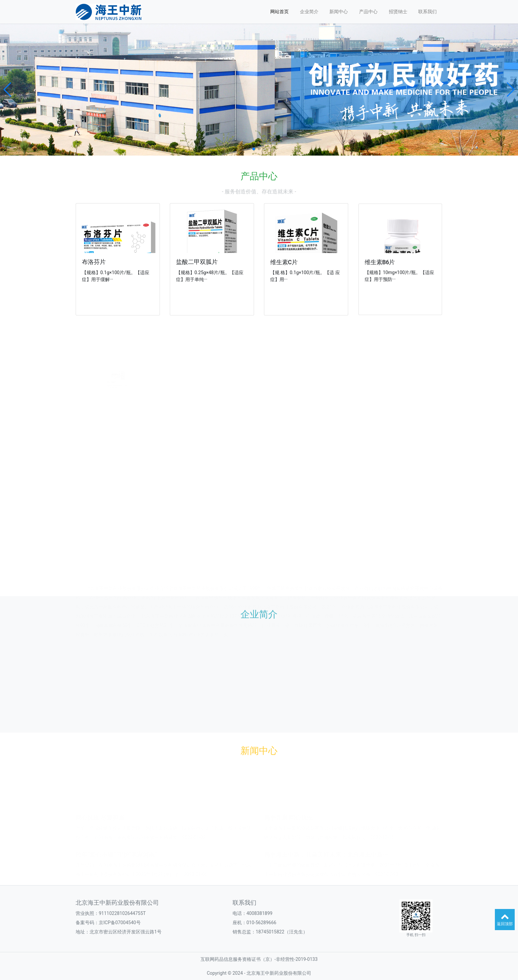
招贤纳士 (398, 12)
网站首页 (279, 12)
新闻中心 (339, 12)
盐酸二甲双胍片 (198, 262)
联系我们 (427, 12)
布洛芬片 (95, 262)
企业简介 (309, 12)
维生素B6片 (385, 261)
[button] (8, 90)
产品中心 (368, 12)
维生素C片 (287, 262)
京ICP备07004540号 (120, 923)
